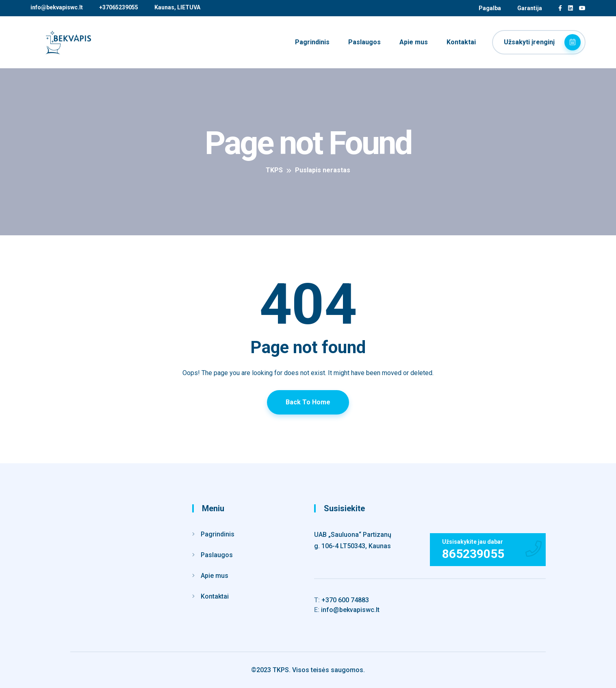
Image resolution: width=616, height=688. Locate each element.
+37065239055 (119, 7)
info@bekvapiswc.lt (57, 7)
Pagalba (490, 8)
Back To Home (308, 402)
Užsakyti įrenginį (542, 42)
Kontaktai (461, 42)
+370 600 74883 (342, 600)
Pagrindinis (312, 42)
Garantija (530, 8)
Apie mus (414, 42)
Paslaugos (364, 42)
